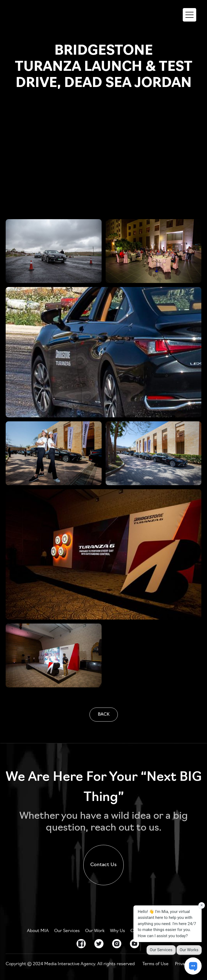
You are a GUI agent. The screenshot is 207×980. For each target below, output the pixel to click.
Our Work (95, 931)
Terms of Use (155, 964)
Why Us (118, 931)
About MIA (38, 931)
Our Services (67, 931)
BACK (104, 715)
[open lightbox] (54, 251)
